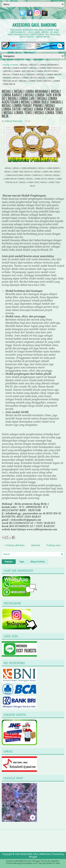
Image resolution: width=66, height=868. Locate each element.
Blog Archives (38, 562)
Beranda (36, 545)
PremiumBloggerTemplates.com (22, 863)
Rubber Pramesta (13, 121)
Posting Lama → (55, 545)
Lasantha (55, 861)
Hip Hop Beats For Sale (49, 863)
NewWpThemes (23, 861)
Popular (9, 562)
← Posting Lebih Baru (14, 545)
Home (6, 65)
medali (15, 65)
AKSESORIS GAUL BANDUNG (34, 25)
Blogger (33, 857)
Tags (22, 562)
